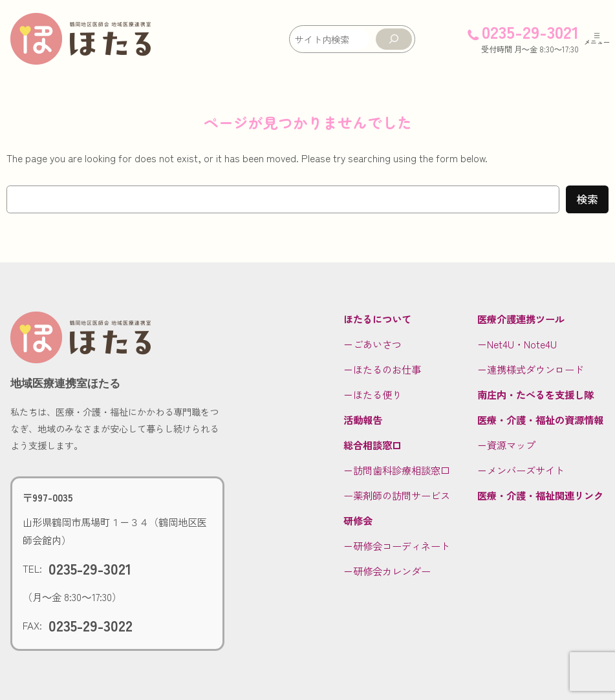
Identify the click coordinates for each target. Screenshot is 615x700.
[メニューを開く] (597, 39)
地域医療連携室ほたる (65, 383)
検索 (587, 199)
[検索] (394, 39)
